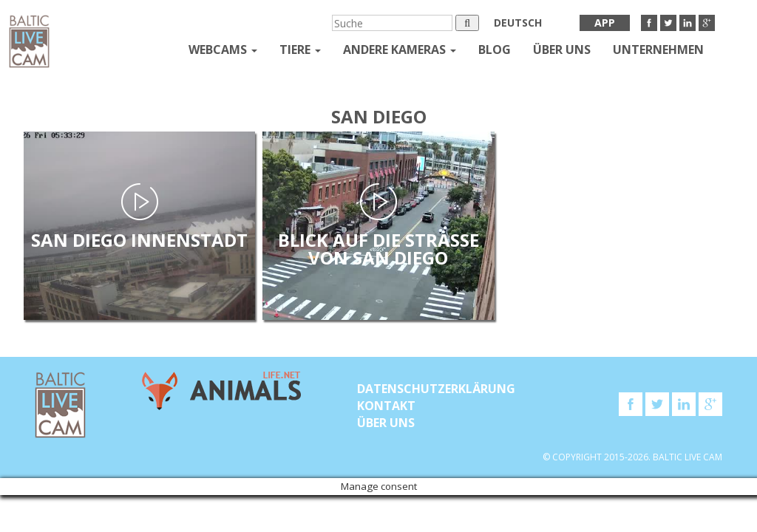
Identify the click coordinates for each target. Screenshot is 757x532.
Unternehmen (658, 50)
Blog (495, 50)
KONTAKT (386, 406)
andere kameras (400, 50)
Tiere (300, 50)
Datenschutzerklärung (436, 389)
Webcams (223, 50)
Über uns (562, 50)
